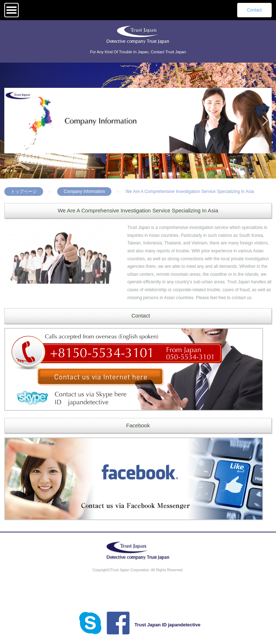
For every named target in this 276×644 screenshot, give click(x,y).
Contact (254, 10)
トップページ (24, 192)
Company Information (84, 192)
